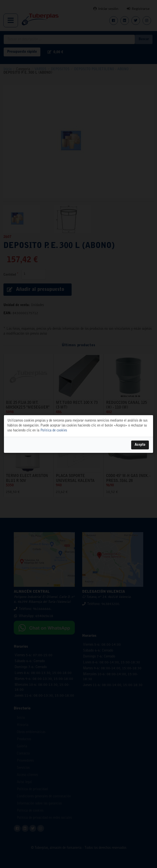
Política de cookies (54, 431)
